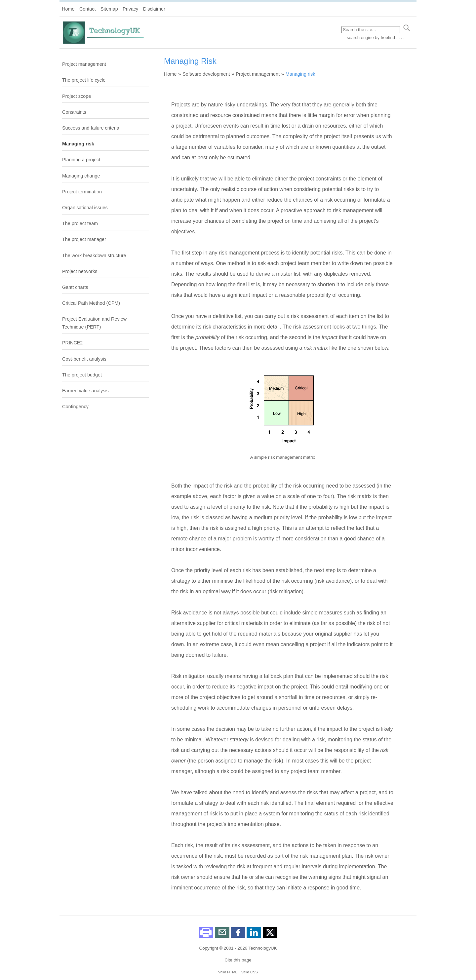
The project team (80, 223)
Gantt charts (75, 287)
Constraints (74, 112)
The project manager (84, 239)
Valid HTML (228, 972)
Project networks (80, 271)
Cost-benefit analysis (84, 359)
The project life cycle (84, 80)
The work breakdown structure (94, 255)
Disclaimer (154, 9)
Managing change (81, 176)
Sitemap (109, 9)
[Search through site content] (371, 30)
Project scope (77, 96)
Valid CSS (250, 972)
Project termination (82, 192)
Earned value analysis (85, 391)
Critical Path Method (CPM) (91, 303)
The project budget (82, 375)
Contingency (75, 407)
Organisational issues (85, 208)
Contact (88, 9)
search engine (360, 38)
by (389, 38)
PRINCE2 (72, 343)
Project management (84, 64)
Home (68, 9)
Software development (206, 74)
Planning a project (81, 160)
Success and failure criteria (91, 128)
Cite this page (238, 960)
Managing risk (78, 144)
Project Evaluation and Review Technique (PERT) (94, 323)
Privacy (130, 9)
